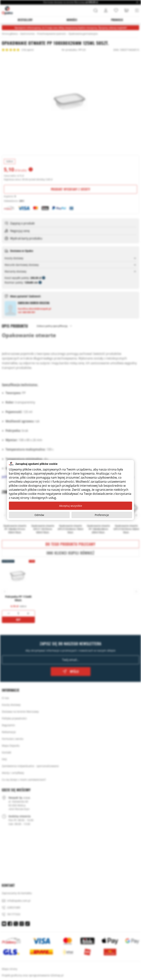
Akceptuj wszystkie (71, 506)
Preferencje (102, 515)
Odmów (39, 515)
